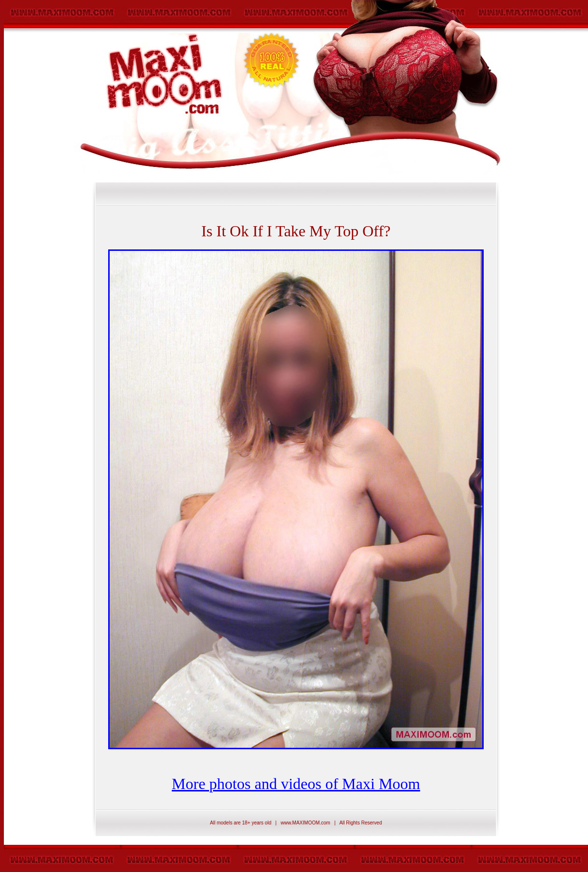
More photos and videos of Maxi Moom (296, 784)
